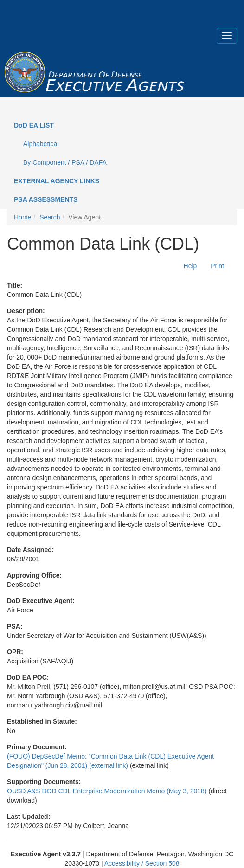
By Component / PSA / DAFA (65, 162)
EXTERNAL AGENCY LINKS (57, 181)
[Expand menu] (227, 36)
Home (22, 217)
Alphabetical (41, 144)
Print (217, 266)
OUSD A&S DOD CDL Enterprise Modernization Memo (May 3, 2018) (107, 791)
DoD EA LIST (34, 125)
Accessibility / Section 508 (142, 863)
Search (50, 217)
